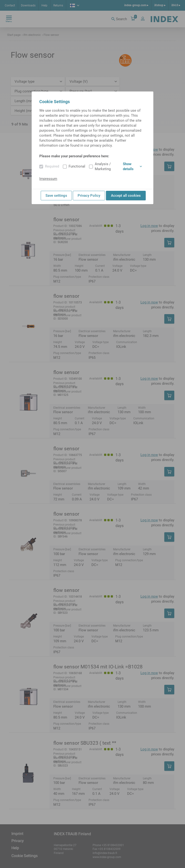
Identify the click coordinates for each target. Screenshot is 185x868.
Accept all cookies (126, 196)
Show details (132, 166)
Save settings (56, 196)
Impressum (48, 179)
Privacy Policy (89, 196)
